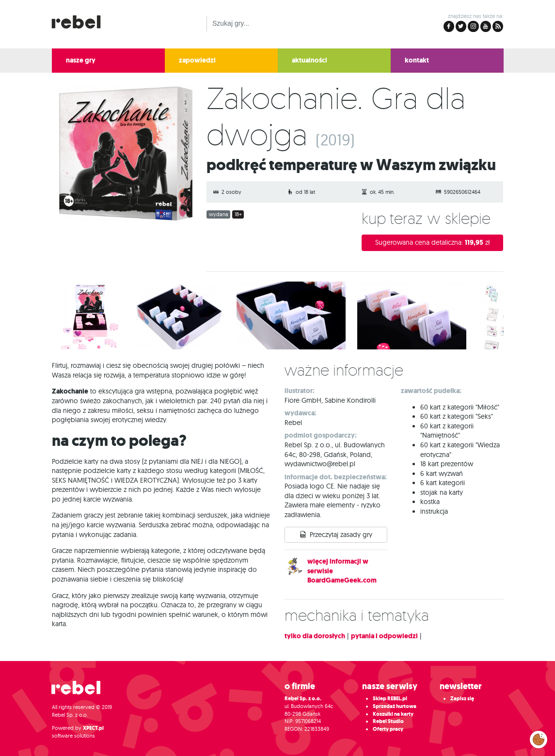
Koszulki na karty (393, 714)
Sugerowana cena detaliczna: (433, 243)
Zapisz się (462, 699)
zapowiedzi (197, 60)
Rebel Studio (388, 721)
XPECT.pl (93, 728)
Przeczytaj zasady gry (341, 535)
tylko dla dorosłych (315, 636)
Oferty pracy (388, 729)
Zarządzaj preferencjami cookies (539, 738)
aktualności (309, 60)
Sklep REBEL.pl (390, 699)
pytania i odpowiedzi (384, 636)
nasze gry (81, 60)
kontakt (417, 60)
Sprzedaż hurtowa (395, 706)
